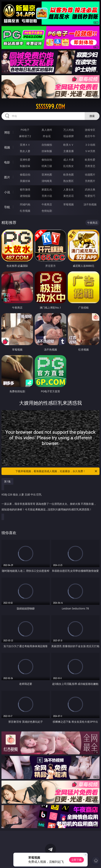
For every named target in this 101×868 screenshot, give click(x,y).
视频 (7, 147)
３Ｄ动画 (90, 145)
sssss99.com (50, 107)
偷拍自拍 (47, 160)
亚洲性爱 (25, 160)
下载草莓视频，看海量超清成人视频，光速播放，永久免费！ (57, 471)
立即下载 (76, 860)
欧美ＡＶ (69, 145)
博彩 (7, 132)
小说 (7, 192)
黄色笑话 (69, 196)
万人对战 (69, 130)
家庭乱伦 (47, 189)
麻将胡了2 (25, 136)
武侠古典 (90, 189)
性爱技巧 (90, 196)
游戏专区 (90, 130)
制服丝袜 (25, 166)
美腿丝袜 (25, 181)
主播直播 (69, 151)
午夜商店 (47, 204)
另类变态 (90, 166)
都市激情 (25, 189)
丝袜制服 (47, 151)
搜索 (92, 116)
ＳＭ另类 (90, 151)
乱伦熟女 (69, 166)
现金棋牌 (69, 136)
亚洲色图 (47, 175)
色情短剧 (47, 211)
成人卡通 (69, 160)
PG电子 (25, 130)
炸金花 (47, 136)
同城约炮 (25, 204)
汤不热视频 (90, 204)
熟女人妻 (25, 151)
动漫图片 (90, 175)
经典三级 (47, 166)
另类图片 (90, 181)
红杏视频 (25, 211)
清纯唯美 (47, 181)
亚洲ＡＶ (25, 145)
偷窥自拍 (25, 175)
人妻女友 (69, 189)
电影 (7, 162)
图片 (7, 177)
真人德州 (47, 130)
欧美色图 (69, 175)
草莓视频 (69, 204)
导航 (7, 207)
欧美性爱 (90, 160)
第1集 (7, 481)
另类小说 (47, 196)
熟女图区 (69, 181)
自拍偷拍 (47, 145)
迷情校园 (25, 196)
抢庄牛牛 (90, 136)
